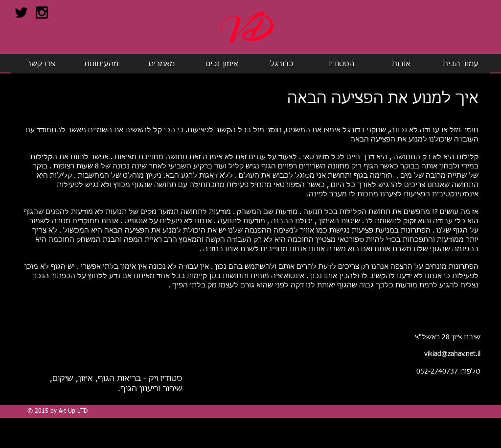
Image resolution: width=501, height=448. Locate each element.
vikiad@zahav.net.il (452, 354)
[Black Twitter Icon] (21, 12)
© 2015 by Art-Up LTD (57, 411)
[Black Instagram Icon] (42, 12)
